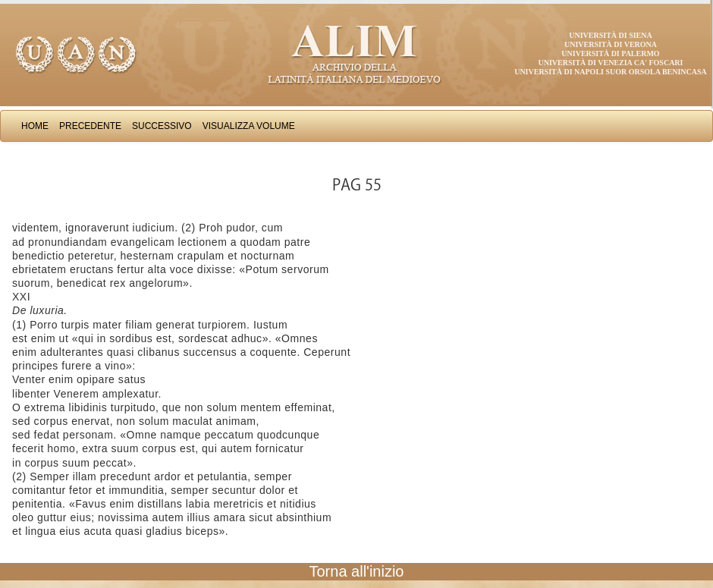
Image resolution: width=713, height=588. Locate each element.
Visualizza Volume (249, 126)
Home (35, 126)
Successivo (162, 126)
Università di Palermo (610, 53)
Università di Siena (610, 35)
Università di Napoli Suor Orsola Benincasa (611, 72)
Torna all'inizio (357, 571)
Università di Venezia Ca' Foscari (611, 63)
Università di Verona (611, 44)
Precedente (90, 126)
